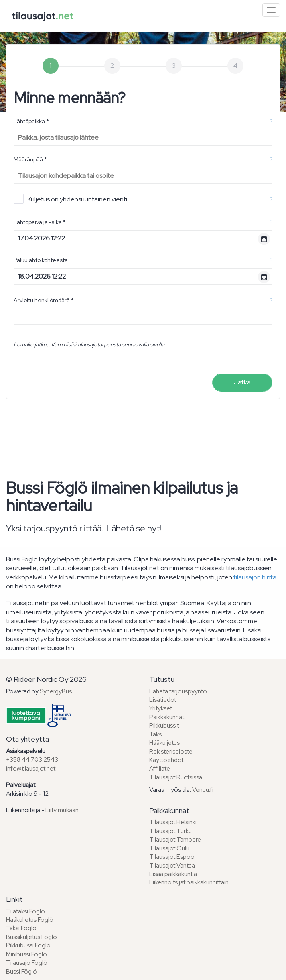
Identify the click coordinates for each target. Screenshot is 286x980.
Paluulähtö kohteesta (41, 260)
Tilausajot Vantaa (172, 866)
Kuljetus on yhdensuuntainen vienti (70, 199)
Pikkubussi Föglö (28, 945)
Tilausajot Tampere (175, 840)
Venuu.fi (203, 790)
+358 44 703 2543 (32, 760)
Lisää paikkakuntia (173, 874)
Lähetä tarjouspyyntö (178, 691)
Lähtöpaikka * (31, 121)
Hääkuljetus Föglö (30, 920)
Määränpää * (30, 159)
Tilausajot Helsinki (173, 822)
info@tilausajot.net (31, 769)
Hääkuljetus (164, 743)
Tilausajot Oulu (169, 848)
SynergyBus (56, 691)
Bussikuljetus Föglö (31, 937)
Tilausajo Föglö (27, 963)
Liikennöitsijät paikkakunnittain (189, 882)
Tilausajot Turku (170, 831)
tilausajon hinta (255, 577)
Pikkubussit (164, 726)
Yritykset (161, 708)
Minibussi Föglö (26, 954)
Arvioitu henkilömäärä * (44, 300)
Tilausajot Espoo (172, 857)
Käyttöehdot (166, 760)
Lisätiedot (163, 700)
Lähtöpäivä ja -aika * (40, 222)
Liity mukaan (62, 810)
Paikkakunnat (167, 717)
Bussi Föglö (21, 972)
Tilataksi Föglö (25, 911)
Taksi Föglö (21, 928)
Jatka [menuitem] (242, 382)
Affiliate (160, 769)
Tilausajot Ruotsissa (176, 777)
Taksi (156, 734)
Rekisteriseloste (171, 752)
